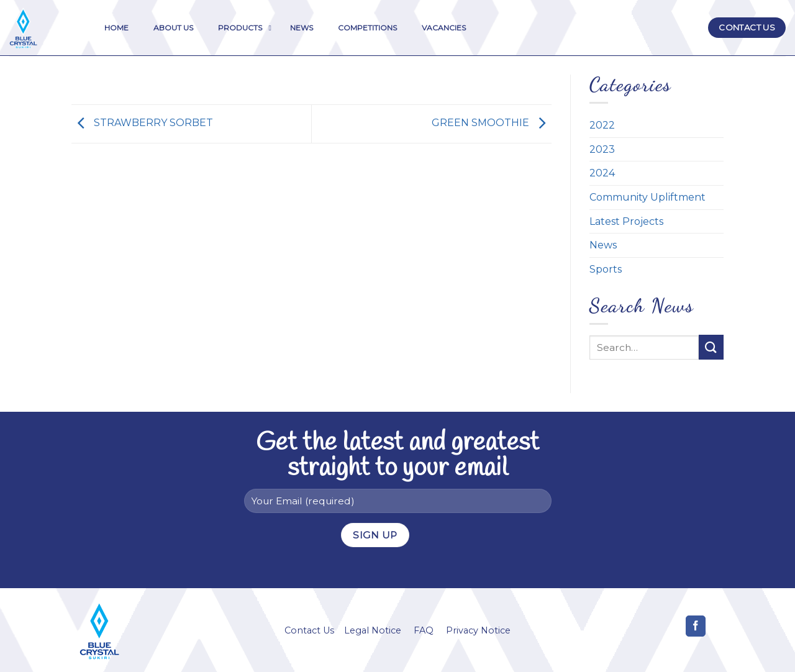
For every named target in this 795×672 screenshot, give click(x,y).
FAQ (424, 630)
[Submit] (711, 347)
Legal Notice (373, 630)
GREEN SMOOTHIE (492, 123)
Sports (606, 269)
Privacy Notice (478, 630)
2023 (602, 149)
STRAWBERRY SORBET (142, 123)
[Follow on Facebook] (696, 626)
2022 (602, 125)
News (603, 245)
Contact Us (309, 630)
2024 (602, 173)
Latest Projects (626, 221)
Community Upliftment (647, 197)
